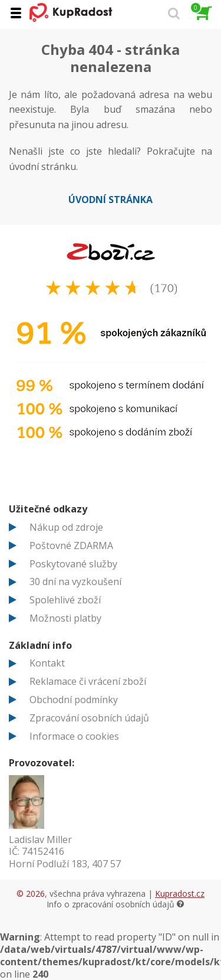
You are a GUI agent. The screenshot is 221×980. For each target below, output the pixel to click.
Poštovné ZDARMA (71, 545)
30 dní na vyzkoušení (75, 582)
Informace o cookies (74, 736)
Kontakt (47, 663)
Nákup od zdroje (66, 527)
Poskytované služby (73, 564)
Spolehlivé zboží (65, 600)
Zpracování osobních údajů (89, 718)
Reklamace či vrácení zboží (88, 681)
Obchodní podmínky (74, 700)
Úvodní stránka (111, 200)
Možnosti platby (65, 618)
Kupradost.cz (180, 894)
